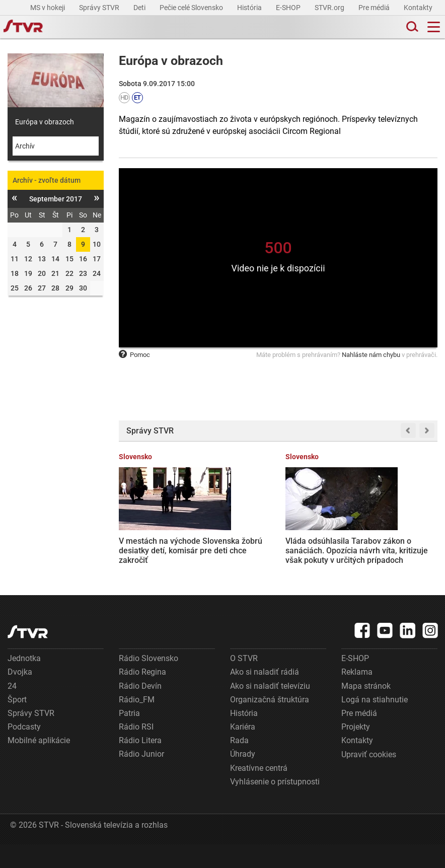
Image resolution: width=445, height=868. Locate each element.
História (250, 8)
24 (12, 710)
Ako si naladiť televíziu (270, 710)
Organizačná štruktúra (270, 723)
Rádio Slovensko (149, 682)
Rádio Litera (140, 764)
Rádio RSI (136, 750)
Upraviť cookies (369, 779)
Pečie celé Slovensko (192, 8)
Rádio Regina (142, 696)
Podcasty (24, 750)
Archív (25, 146)
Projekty (356, 750)
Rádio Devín (140, 710)
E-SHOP (289, 8)
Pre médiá (375, 8)
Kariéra (243, 750)
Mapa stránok (366, 710)
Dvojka (20, 696)
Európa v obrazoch (45, 122)
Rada (239, 764)
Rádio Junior (141, 778)
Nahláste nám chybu (371, 355)
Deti (140, 8)
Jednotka (24, 682)
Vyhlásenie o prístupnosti (275, 805)
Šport (17, 723)
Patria (129, 737)
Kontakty (418, 8)
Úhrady (243, 778)
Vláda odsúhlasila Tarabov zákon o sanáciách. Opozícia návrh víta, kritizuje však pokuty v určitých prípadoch (234, 545)
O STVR (244, 682)
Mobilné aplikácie (39, 764)
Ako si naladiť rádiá (265, 696)
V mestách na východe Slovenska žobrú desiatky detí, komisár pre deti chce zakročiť (149, 540)
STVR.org (330, 8)
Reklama (357, 696)
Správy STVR (100, 8)
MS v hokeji (48, 8)
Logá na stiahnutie (375, 723)
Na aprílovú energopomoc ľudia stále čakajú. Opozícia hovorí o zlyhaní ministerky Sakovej (318, 540)
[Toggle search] (411, 27)
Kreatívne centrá (259, 792)
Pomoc (134, 355)
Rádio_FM (137, 723)
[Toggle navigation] (434, 27)
